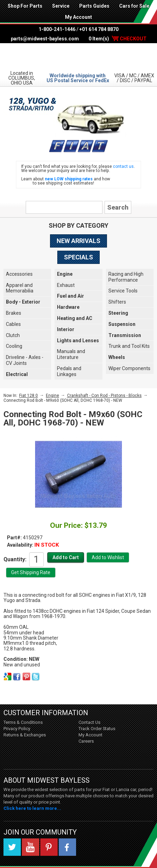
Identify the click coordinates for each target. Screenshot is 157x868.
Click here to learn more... (32, 808)
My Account (78, 17)
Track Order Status (97, 729)
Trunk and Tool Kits (129, 346)
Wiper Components (129, 368)
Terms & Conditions (23, 722)
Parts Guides (94, 6)
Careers (86, 741)
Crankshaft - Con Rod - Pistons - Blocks (104, 396)
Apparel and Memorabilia (20, 288)
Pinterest (49, 847)
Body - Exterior (23, 302)
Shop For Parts (25, 6)
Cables (13, 324)
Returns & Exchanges (25, 735)
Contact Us (89, 722)
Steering (118, 313)
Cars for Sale (134, 6)
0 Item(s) (118, 39)
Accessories (19, 274)
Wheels (117, 357)
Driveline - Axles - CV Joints (25, 360)
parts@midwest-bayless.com (45, 39)
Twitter (12, 847)
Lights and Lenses (78, 341)
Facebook (67, 847)
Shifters (117, 302)
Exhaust (66, 285)
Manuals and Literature (71, 354)
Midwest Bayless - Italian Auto (78, 56)
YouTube (31, 847)
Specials (78, 257)
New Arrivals (78, 241)
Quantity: (15, 559)
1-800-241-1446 (57, 29)
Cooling (14, 346)
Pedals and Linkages (69, 371)
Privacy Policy (17, 729)
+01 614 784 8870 (99, 29)
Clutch (13, 335)
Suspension (122, 324)
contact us (123, 166)
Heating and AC (75, 318)
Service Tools (123, 291)
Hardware (68, 307)
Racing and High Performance (126, 277)
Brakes (14, 313)
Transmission (125, 335)
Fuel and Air (71, 296)
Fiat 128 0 (28, 396)
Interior (66, 329)
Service (61, 6)
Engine (65, 274)
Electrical (17, 374)
